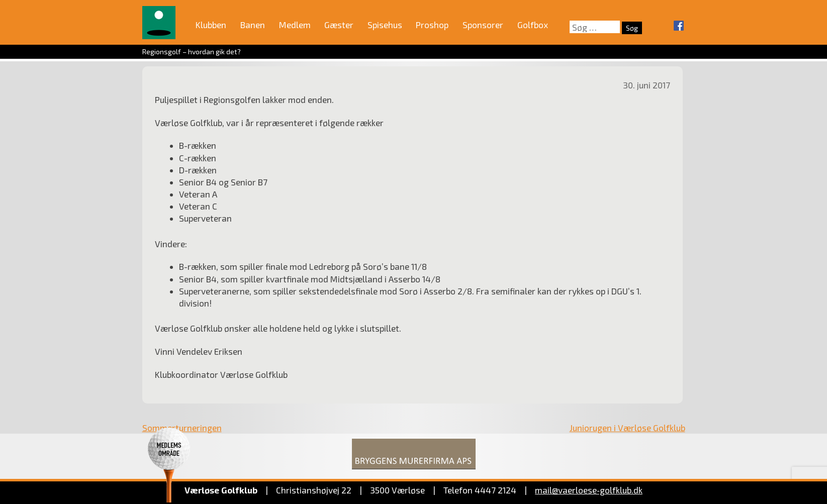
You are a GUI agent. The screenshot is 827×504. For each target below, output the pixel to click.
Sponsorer (483, 25)
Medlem (295, 25)
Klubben (211, 25)
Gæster (339, 25)
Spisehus (385, 25)
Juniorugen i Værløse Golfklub (627, 428)
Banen (253, 25)
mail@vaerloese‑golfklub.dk (589, 490)
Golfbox (533, 25)
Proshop (432, 25)
